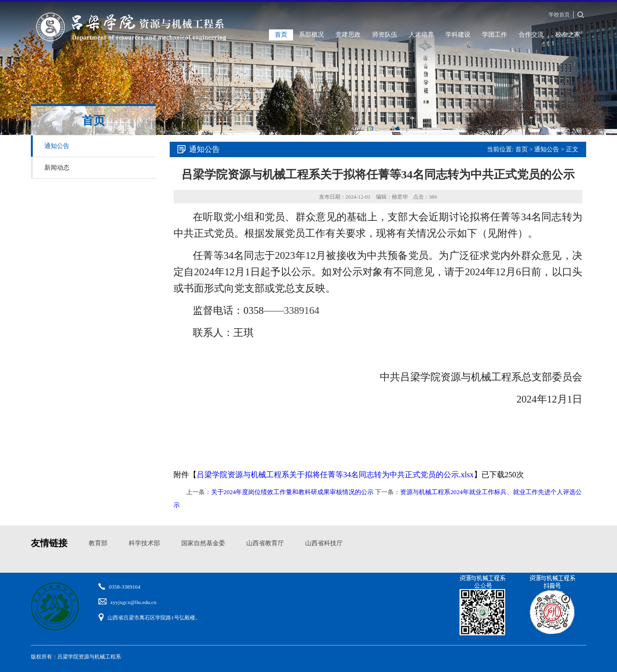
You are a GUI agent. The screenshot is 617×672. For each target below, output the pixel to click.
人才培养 (421, 35)
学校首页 (559, 14)
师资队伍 (385, 35)
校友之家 (568, 35)
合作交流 (531, 35)
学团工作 (495, 35)
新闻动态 (57, 168)
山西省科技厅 (324, 543)
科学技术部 (144, 543)
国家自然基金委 (203, 543)
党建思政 (348, 35)
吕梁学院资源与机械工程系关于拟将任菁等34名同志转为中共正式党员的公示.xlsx (335, 475)
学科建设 (458, 35)
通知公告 (57, 146)
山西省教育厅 (265, 543)
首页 (281, 35)
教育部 (98, 543)
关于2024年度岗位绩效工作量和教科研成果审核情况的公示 (293, 492)
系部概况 (311, 35)
